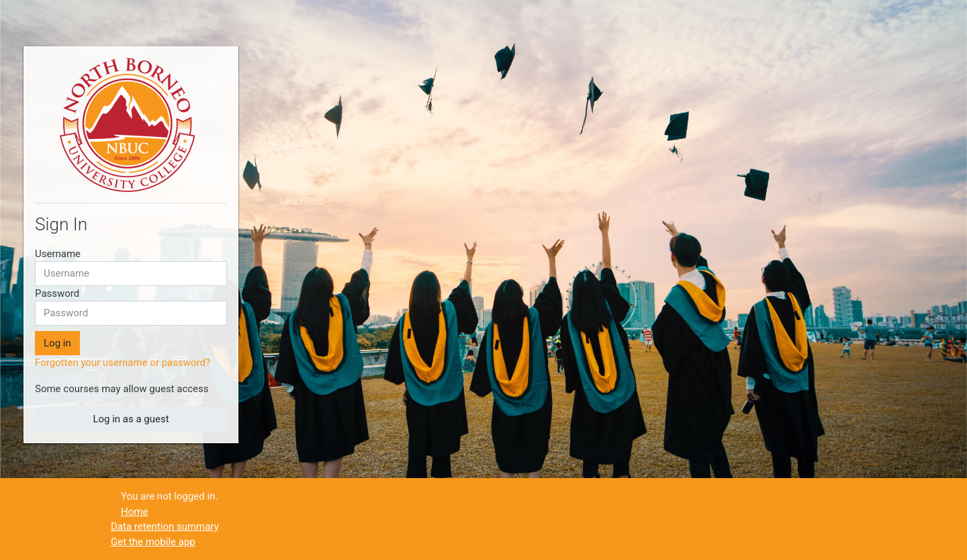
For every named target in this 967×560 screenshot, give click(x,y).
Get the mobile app (153, 542)
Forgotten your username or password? (123, 363)
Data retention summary (165, 526)
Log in (57, 343)
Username (58, 254)
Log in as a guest (131, 419)
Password (57, 293)
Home (134, 512)
